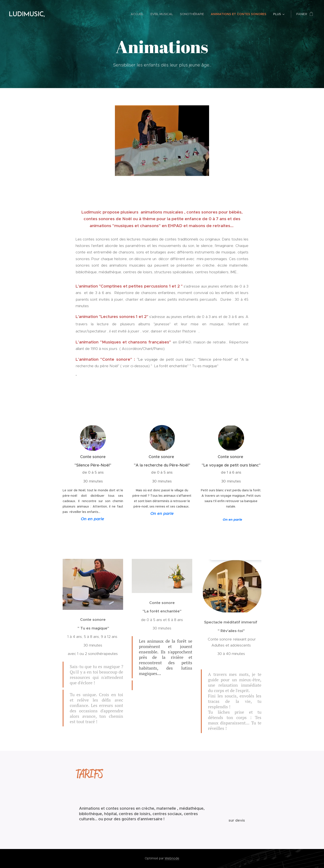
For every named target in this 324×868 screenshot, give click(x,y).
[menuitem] (138, 14)
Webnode (172, 858)
